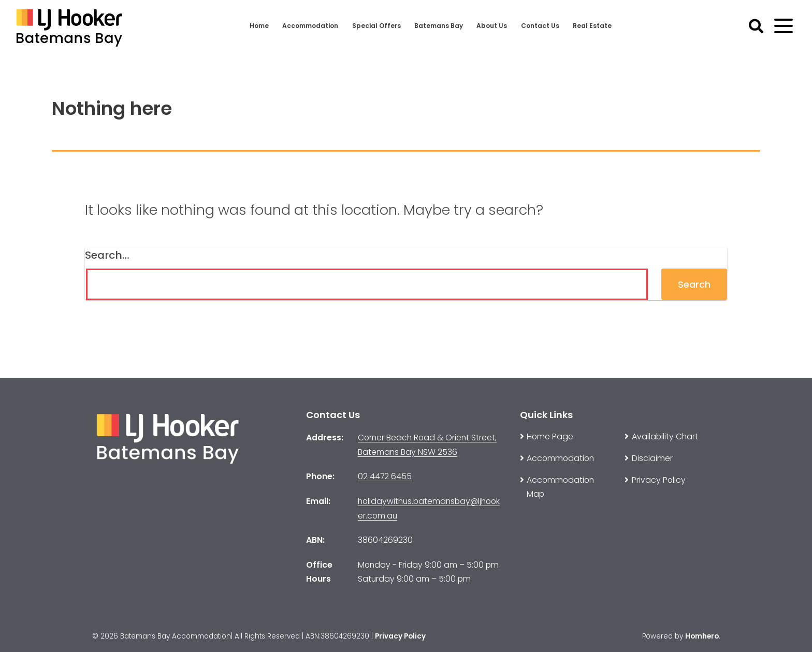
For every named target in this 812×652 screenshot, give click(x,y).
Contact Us (545, 26)
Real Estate (597, 26)
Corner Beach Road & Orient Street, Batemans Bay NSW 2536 (427, 445)
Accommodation (309, 26)
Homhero (702, 636)
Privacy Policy (400, 636)
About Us (495, 26)
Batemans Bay (441, 26)
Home (255, 26)
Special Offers (377, 26)
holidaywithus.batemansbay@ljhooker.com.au (429, 508)
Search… (107, 255)
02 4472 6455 (385, 476)
